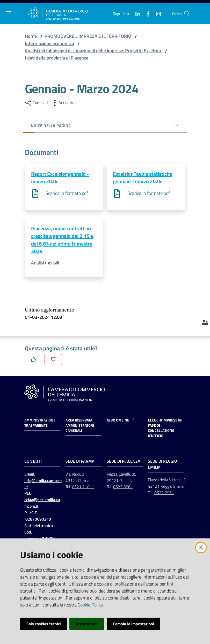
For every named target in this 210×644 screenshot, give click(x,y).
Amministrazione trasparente (40, 423)
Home (31, 36)
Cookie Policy (90, 605)
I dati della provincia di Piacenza (57, 58)
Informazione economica (49, 43)
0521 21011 (83, 487)
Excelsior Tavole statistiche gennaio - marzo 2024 (143, 177)
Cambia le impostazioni (133, 624)
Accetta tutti (87, 624)
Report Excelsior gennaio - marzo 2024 (60, 177)
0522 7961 (164, 493)
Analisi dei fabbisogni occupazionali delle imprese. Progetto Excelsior (93, 51)
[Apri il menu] (9, 13)
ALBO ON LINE (121, 421)
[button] (187, 14)
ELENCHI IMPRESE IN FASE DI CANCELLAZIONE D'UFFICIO (165, 428)
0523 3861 (123, 487)
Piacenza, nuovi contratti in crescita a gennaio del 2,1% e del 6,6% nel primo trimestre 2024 (62, 240)
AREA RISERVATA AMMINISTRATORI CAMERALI (80, 426)
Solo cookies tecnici (44, 624)
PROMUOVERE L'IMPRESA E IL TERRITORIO (88, 36)
